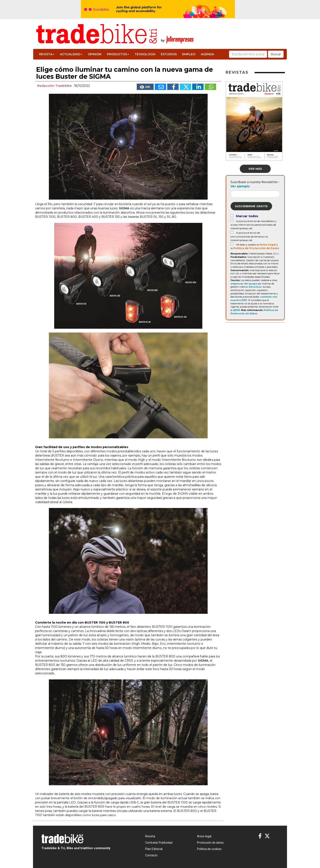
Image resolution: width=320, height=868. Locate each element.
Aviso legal (204, 836)
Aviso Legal (268, 245)
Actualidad (71, 54)
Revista (47, 54)
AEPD (237, 310)
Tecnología (145, 54)
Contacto (151, 855)
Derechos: (255, 287)
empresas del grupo (244, 284)
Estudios (169, 54)
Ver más (255, 169)
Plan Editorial (154, 849)
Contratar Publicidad (159, 843)
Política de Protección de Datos (256, 248)
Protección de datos (210, 843)
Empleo (189, 54)
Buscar (276, 54)
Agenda (207, 54)
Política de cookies (209, 849)
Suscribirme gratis (251, 206)
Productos (118, 54)
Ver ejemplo (240, 186)
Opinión (95, 54)
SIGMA (124, 208)
